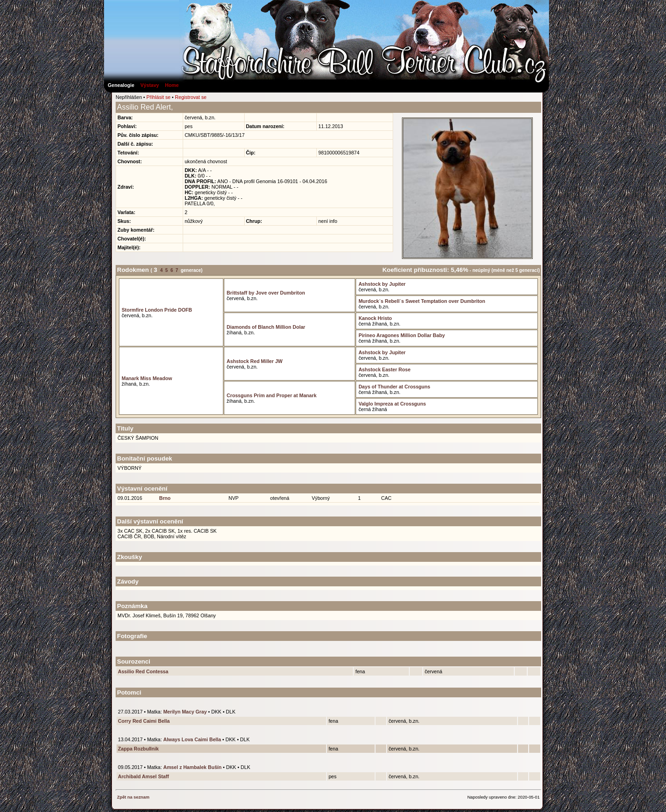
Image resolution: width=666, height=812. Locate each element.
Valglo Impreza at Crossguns (392, 404)
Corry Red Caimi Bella (144, 721)
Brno (165, 498)
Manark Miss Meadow (147, 378)
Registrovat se (191, 97)
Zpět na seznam (133, 797)
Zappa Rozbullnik (138, 749)
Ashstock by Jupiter (382, 284)
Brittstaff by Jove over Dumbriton (266, 293)
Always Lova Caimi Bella (192, 739)
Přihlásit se (159, 97)
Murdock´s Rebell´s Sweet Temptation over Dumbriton (422, 301)
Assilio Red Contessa (143, 671)
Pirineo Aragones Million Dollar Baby (402, 335)
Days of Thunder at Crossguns (394, 387)
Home (172, 85)
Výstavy (149, 85)
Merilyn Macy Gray (185, 712)
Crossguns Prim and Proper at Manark (271, 395)
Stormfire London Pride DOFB (157, 310)
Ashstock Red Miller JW (255, 361)
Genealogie (121, 85)
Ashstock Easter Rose (385, 369)
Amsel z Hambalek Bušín (192, 767)
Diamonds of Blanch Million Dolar (266, 327)
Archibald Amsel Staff (143, 776)
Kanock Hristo (375, 318)
